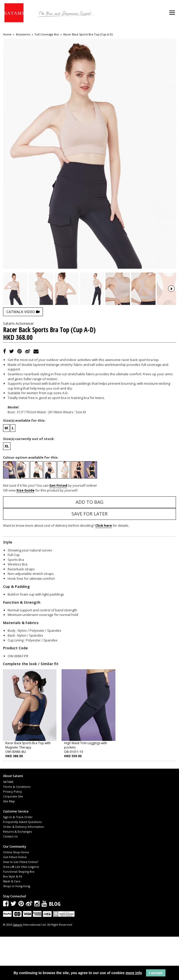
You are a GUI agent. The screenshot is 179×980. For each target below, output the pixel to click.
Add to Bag (90, 545)
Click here (104, 569)
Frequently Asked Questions (22, 865)
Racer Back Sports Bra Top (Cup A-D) (88, 34)
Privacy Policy (13, 835)
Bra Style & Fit (13, 919)
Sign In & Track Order (18, 860)
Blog (55, 947)
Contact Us (10, 879)
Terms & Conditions (17, 830)
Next (171, 310)
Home (7, 34)
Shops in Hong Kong (17, 929)
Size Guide (25, 534)
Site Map (9, 844)
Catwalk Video (23, 355)
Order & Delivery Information (23, 870)
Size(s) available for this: (24, 463)
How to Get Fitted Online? (21, 905)
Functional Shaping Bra (19, 915)
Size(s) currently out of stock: (29, 482)
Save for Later (90, 557)
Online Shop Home (16, 895)
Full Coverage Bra (47, 34)
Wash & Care (12, 924)
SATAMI (8, 825)
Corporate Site (13, 839)
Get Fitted (58, 528)
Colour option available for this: (31, 501)
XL (7, 489)
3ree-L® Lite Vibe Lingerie (21, 910)
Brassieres (23, 34)
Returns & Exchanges (17, 875)
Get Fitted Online (15, 900)
